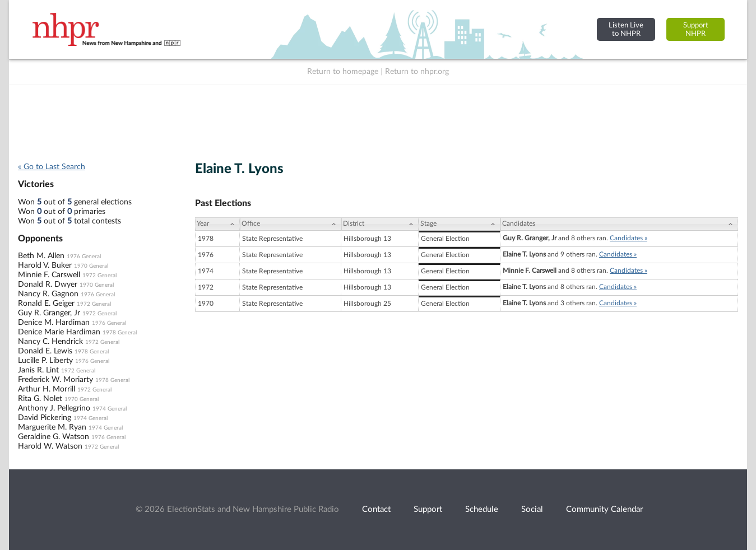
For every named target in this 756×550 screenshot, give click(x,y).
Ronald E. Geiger (46, 304)
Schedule (482, 509)
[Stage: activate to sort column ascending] (460, 224)
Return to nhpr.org (417, 72)
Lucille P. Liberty (45, 361)
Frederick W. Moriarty (55, 380)
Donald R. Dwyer (48, 285)
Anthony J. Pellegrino (54, 408)
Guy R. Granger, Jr (49, 313)
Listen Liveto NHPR (626, 29)
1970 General (91, 266)
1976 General (84, 257)
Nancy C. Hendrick (50, 342)
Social (532, 509)
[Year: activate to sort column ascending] (217, 224)
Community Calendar (604, 509)
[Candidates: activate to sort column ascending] (619, 224)
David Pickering (45, 418)
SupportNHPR (696, 29)
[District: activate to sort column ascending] (380, 224)
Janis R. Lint (38, 370)
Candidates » (629, 238)
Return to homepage (343, 72)
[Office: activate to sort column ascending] (291, 224)
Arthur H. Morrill (47, 389)
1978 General (120, 333)
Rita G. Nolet (40, 399)
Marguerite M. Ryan (52, 427)
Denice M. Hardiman (54, 323)
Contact (376, 509)
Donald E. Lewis (45, 351)
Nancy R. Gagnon (48, 294)
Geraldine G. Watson (54, 437)
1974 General (110, 409)
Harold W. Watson (50, 446)
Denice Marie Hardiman (59, 332)
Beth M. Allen (41, 256)
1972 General (99, 276)
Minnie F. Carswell (49, 275)
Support (428, 509)
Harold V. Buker (45, 265)
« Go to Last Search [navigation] (52, 167)
